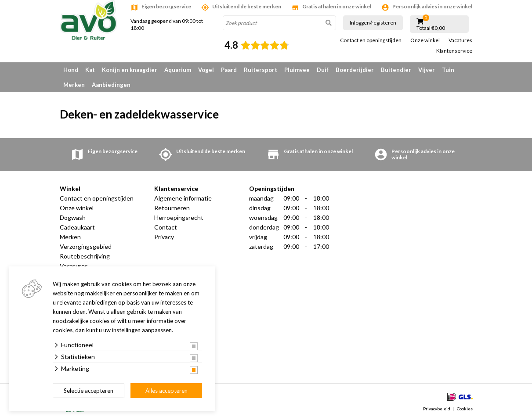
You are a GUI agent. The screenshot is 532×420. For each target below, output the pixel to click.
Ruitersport (261, 70)
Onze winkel (425, 40)
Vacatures (460, 40)
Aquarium (178, 70)
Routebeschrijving (85, 256)
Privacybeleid (437, 409)
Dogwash (73, 217)
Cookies (465, 409)
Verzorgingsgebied (86, 246)
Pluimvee (297, 70)
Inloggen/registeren (373, 23)
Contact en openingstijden (371, 40)
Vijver (427, 70)
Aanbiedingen (111, 85)
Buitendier (396, 70)
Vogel (206, 70)
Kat (90, 70)
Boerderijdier (355, 70)
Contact (166, 227)
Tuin (448, 70)
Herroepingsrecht (179, 217)
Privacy (164, 237)
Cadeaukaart (77, 227)
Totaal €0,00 (431, 28)
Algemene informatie (183, 198)
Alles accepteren (166, 391)
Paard (229, 70)
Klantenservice (454, 51)
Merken (74, 85)
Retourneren (172, 208)
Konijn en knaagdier (130, 70)
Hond (71, 70)
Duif (323, 70)
